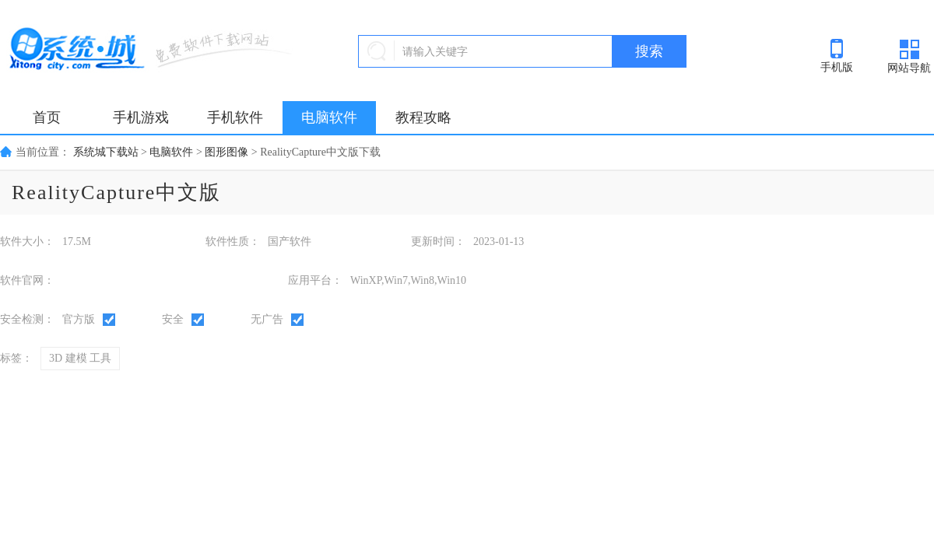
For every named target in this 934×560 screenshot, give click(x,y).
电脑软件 (329, 117)
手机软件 (235, 117)
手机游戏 (141, 117)
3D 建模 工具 (80, 358)
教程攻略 (423, 117)
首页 (47, 117)
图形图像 (226, 152)
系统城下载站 (106, 152)
